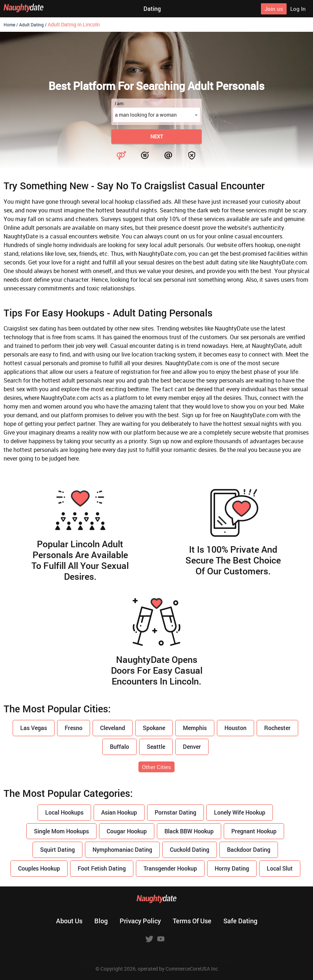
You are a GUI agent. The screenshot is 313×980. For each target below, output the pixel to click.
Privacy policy (140, 921)
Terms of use (192, 921)
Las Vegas (34, 728)
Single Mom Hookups (61, 831)
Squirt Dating (57, 849)
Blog (101, 921)
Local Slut (280, 868)
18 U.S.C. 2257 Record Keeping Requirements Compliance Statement (157, 961)
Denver (192, 746)
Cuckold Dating (190, 849)
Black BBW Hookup (189, 831)
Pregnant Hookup (254, 831)
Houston (235, 728)
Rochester (277, 728)
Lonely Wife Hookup (240, 812)
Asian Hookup (119, 812)
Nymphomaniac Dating (122, 849)
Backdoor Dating (249, 849)
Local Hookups (64, 812)
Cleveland (113, 728)
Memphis (195, 728)
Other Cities (156, 767)
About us (69, 921)
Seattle (156, 746)
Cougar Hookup (127, 831)
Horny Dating (232, 868)
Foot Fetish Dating (102, 868)
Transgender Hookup (170, 868)
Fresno (74, 728)
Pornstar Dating (175, 812)
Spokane (154, 728)
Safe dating (240, 921)
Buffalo (119, 746)
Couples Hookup (39, 868)
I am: (120, 103)
